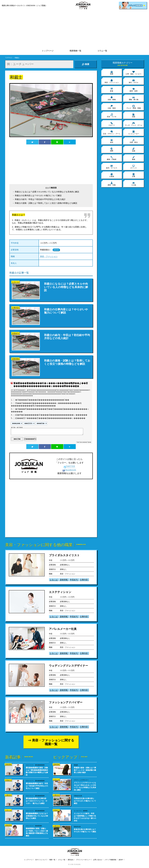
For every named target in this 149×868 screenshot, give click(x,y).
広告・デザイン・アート (112, 132)
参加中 (121, 860)
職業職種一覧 (75, 51)
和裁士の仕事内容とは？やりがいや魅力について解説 (38, 195)
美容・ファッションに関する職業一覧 (53, 742)
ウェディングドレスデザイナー (68, 666)
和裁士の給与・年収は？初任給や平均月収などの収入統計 (40, 199)
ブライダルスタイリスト (64, 555)
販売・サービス (112, 167)
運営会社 (71, 860)
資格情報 (64, 580)
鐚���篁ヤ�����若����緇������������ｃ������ (50, 418)
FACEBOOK (69, 470)
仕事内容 (84, 580)
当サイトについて (41, 860)
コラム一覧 (102, 51)
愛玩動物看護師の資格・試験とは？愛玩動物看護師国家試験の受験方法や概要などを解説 (37, 771)
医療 (112, 73)
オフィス (134, 167)
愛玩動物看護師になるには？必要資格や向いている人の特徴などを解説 (37, 816)
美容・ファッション (49, 256)
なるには (54, 580)
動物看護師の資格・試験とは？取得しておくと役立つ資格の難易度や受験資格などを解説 (37, 832)
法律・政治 (134, 141)
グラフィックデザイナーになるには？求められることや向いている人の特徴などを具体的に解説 (85, 786)
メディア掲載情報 (110, 860)
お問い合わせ (98, 860)
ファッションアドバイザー (66, 702)
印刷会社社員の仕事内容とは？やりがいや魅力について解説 (85, 801)
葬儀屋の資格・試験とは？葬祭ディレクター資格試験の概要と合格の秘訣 (85, 770)
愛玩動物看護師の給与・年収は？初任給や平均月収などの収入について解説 (37, 786)
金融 (134, 150)
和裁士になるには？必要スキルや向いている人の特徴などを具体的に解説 (47, 192)
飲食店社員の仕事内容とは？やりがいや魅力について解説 (85, 830)
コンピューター (134, 132)
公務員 (112, 175)
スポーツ (112, 124)
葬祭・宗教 (112, 184)
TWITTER (69, 466)
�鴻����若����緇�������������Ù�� (42, 400)
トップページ (48, 51)
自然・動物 (112, 98)
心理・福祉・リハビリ (134, 73)
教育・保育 (134, 90)
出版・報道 (112, 107)
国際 (112, 150)
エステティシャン (60, 592)
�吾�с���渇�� (84, 442)
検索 (86, 64)
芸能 (134, 115)
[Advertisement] (74, 29)
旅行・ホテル (134, 81)
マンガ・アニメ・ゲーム (134, 124)
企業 (134, 175)
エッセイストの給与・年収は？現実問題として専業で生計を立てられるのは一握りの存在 (85, 817)
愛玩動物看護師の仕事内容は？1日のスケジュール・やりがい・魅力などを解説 (37, 801)
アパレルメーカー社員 (63, 629)
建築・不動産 (112, 158)
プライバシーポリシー (83, 860)
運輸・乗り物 (134, 98)
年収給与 (74, 580)
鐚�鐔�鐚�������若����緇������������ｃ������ (51, 415)
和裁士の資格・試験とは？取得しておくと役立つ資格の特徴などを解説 (46, 203)
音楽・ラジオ (112, 115)
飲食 (112, 90)
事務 (134, 158)
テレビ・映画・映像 (134, 107)
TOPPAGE (9, 58)
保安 (112, 141)
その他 (134, 184)
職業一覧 (52, 860)
